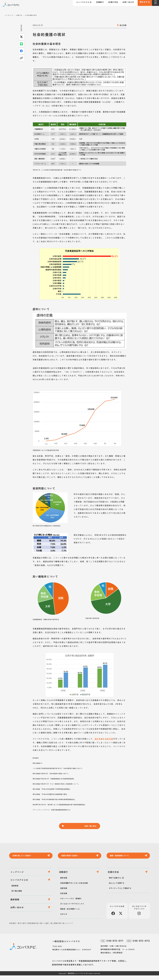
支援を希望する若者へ (72, 857)
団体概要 (15, 893)
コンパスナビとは (81, 3)
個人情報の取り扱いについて (62, 928)
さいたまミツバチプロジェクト (74, 908)
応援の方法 (110, 3)
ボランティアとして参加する (122, 893)
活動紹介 (97, 3)
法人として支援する (118, 888)
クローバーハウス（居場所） (73, 903)
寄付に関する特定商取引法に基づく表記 (33, 928)
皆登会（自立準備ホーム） (72, 913)
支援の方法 (115, 875)
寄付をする (143, 4)
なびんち (64, 918)
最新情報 (16, 908)
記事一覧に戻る (90, 826)
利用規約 (13, 928)
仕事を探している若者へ (24, 857)
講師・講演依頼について (121, 857)
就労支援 (99, 739)
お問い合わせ (125, 3)
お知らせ (19, 15)
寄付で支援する (116, 882)
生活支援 (64, 898)
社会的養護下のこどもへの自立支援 (76, 887)
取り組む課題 (17, 898)
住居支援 (109, 739)
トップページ (9, 15)
